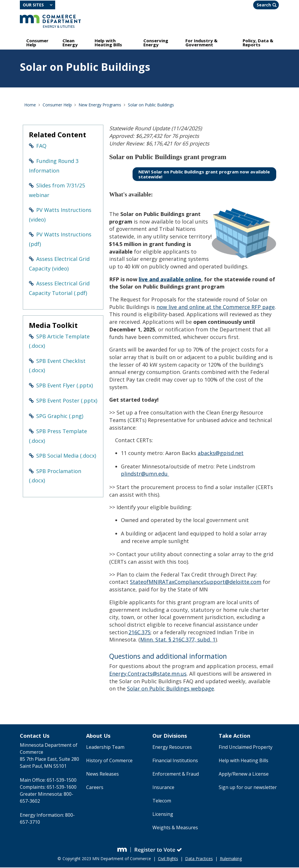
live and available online (170, 280)
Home (30, 105)
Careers (95, 788)
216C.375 (139, 633)
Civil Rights (168, 859)
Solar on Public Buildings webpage (171, 689)
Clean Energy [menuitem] (70, 43)
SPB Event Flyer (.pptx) (65, 386)
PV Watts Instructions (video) (60, 215)
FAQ (41, 146)
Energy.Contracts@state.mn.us (148, 674)
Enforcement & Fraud (176, 774)
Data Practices (199, 859)
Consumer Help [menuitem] (37, 43)
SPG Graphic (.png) (60, 417)
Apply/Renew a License (244, 774)
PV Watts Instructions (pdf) (60, 240)
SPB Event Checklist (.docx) (57, 366)
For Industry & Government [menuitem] (201, 43)
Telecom (162, 801)
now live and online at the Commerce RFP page (216, 308)
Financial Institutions (175, 761)
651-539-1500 (62, 781)
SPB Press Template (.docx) (58, 436)
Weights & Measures (175, 828)
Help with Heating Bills (244, 761)
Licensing (163, 815)
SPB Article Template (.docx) (59, 342)
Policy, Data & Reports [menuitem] (258, 43)
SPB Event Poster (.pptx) (67, 401)
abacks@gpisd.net (221, 454)
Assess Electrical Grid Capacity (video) (59, 264)
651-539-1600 (62, 788)
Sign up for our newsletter (248, 788)
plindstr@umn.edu (145, 474)
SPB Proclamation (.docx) (55, 476)
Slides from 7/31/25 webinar (57, 191)
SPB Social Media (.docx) (66, 456)
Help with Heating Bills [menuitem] (108, 43)
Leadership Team (105, 748)
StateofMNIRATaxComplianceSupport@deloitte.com (196, 582)
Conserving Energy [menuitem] (156, 43)
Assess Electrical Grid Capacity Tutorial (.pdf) (59, 289)
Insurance (163, 788)
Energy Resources (172, 748)
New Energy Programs (100, 105)
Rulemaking (231, 859)
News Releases (102, 774)
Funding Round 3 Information (54, 166)
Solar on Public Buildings (151, 105)
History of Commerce (109, 761)
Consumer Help (57, 105)
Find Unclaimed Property (246, 748)
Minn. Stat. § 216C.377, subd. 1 (178, 640)
